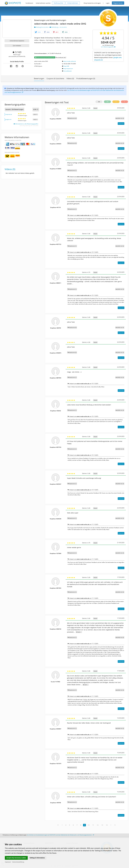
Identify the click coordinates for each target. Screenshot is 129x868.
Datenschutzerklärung (18, 862)
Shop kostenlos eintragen (92, 3)
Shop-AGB (66, 66)
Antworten (121, 124)
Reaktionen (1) (72, 170)
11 (93, 825)
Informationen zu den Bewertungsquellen (26, 124)
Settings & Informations (37, 858)
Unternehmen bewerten (17, 41)
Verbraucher (59, 3)
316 (99, 102)
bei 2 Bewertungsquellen (108, 47)
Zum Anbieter (17, 46)
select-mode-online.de (70, 61)
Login (108, 3)
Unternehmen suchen (43, 3)
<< (58, 825)
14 (107, 825)
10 (89, 825)
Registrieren (118, 3)
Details (95, 108)
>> (115, 825)
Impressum (8, 862)
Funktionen (29, 3)
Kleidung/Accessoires (42, 27)
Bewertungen (39, 79)
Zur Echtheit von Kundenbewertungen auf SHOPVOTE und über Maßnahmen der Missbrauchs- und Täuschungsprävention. (61, 835)
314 (107, 102)
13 (102, 825)
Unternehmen (73, 3)
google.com (8, 119)
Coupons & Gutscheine (55, 79)
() (120, 118)
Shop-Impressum (68, 69)
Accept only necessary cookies (16, 858)
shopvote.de (9, 114)
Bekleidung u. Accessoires (58, 27)
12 (98, 825)
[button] (38, 32)
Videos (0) (70, 79)
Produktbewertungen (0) (86, 79)
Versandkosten (67, 71)
